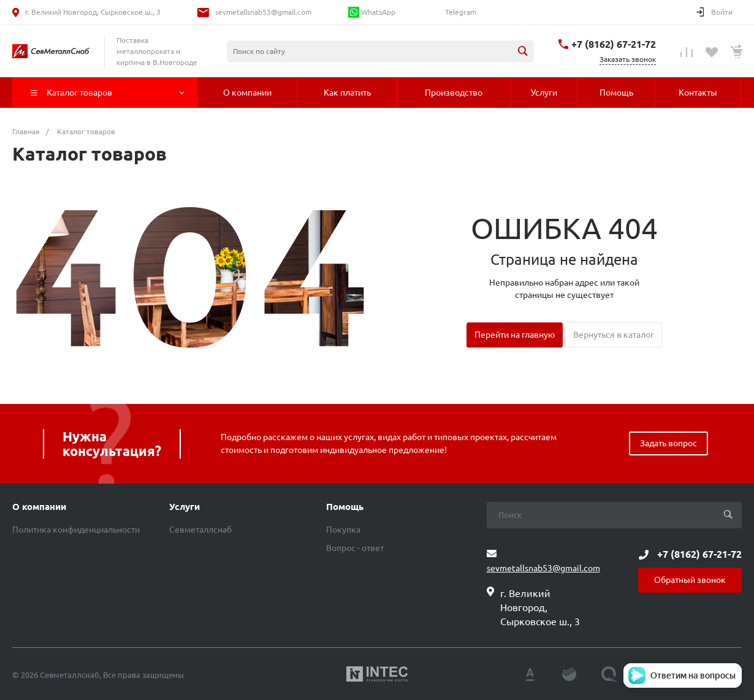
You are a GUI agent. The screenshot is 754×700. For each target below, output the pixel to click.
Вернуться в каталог (614, 335)
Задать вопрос (668, 443)
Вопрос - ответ (355, 548)
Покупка (343, 530)
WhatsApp (372, 12)
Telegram (460, 12)
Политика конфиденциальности (76, 530)
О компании (39, 507)
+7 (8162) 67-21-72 (614, 44)
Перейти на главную (515, 335)
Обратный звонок (690, 580)
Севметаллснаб (200, 530)
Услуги (185, 507)
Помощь (345, 507)
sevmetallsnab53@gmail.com (263, 12)
